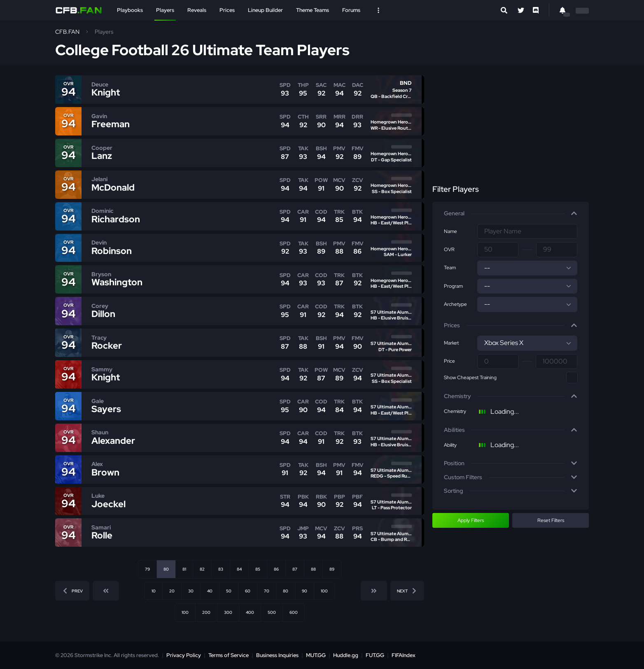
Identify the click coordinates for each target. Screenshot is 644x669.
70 (267, 591)
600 (294, 612)
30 (191, 591)
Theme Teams (313, 10)
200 (206, 612)
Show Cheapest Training (470, 378)
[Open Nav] (378, 10)
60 (248, 591)
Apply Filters (471, 520)
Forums (351, 10)
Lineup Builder (265, 10)
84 (239, 569)
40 (210, 591)
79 (147, 569)
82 (202, 569)
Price (449, 361)
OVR (449, 249)
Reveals (197, 10)
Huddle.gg (346, 655)
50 (229, 591)
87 (295, 569)
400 (250, 612)
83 (221, 569)
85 (258, 569)
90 (304, 591)
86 (276, 569)
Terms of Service (229, 655)
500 (272, 612)
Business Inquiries (277, 655)
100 (324, 591)
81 (184, 569)
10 (154, 591)
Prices (227, 10)
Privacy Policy (184, 655)
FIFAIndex (404, 655)
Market (451, 343)
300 (228, 612)
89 (332, 569)
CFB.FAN (67, 32)
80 (286, 591)
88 (313, 569)
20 (172, 591)
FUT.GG (375, 655)
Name (450, 231)
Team (450, 268)
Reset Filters (551, 520)
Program (453, 286)
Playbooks (130, 10)
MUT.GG (316, 655)
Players (165, 10)
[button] (511, 214)
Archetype (455, 304)
